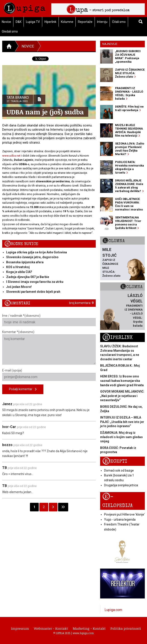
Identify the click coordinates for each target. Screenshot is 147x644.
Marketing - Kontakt (89, 628)
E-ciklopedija (118, 501)
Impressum (20, 628)
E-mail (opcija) (49, 375)
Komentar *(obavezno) (49, 347)
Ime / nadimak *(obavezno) (49, 320)
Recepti (115, 461)
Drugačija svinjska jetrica (121, 485)
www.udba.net (11, 156)
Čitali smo (119, 22)
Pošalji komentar (23, 389)
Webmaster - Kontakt (51, 628)
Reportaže (85, 22)
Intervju (102, 22)
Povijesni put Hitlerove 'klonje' (124, 514)
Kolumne (67, 22)
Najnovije (110, 44)
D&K (18, 22)
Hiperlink (50, 22)
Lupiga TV (33, 22)
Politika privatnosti (126, 628)
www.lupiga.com (83, 633)
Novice (28, 46)
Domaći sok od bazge (119, 470)
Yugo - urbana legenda (120, 520)
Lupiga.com (113, 610)
